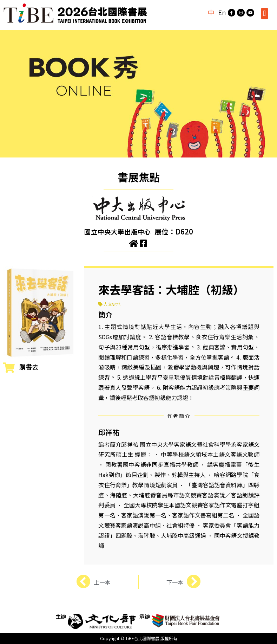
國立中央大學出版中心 (118, 231)
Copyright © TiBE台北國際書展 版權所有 (139, 638)
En (219, 12)
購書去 (29, 367)
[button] (265, 14)
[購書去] (9, 368)
